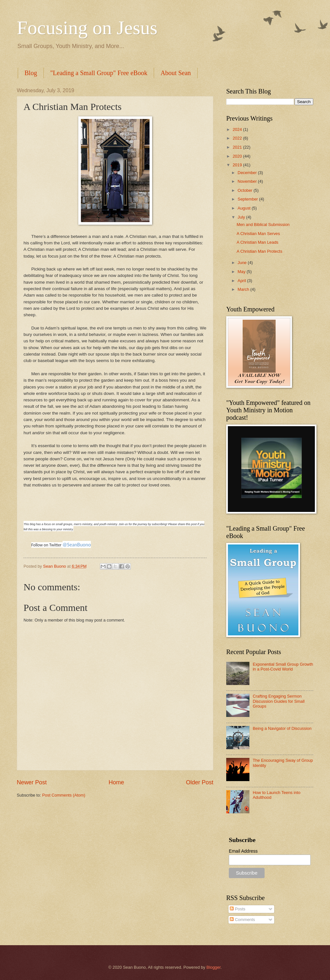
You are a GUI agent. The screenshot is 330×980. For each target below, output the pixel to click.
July (242, 217)
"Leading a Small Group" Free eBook (99, 73)
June (243, 263)
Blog (31, 73)
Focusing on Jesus (87, 28)
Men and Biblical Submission (263, 225)
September (248, 199)
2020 (238, 156)
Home (116, 782)
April (242, 281)
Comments (242, 920)
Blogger (214, 967)
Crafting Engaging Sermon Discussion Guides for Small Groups (279, 701)
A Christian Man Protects (259, 251)
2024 (238, 129)
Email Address (243, 851)
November (248, 181)
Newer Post (32, 782)
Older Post (200, 782)
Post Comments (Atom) (64, 795)
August (245, 208)
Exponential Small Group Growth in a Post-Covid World (283, 667)
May (242, 272)
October (245, 190)
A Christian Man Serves (258, 234)
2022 (238, 138)
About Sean (176, 73)
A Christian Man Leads (257, 242)
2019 (238, 165)
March (244, 289)
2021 (238, 147)
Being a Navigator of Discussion (282, 728)
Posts (238, 909)
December (248, 173)
